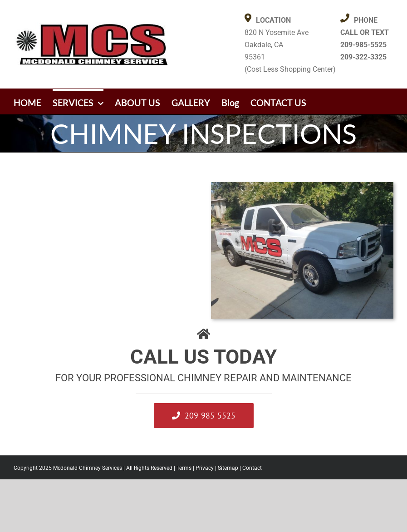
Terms (184, 468)
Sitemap (228, 468)
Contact (252, 468)
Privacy (205, 468)
